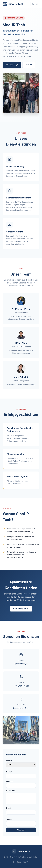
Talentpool (12, 65)
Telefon (9, 819)
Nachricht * (11, 791)
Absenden (21, 830)
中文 (35, 4)
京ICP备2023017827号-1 (21, 862)
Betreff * (10, 781)
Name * (9, 772)
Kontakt (29, 65)
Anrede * (10, 760)
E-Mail (9, 808)
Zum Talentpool (21, 608)
